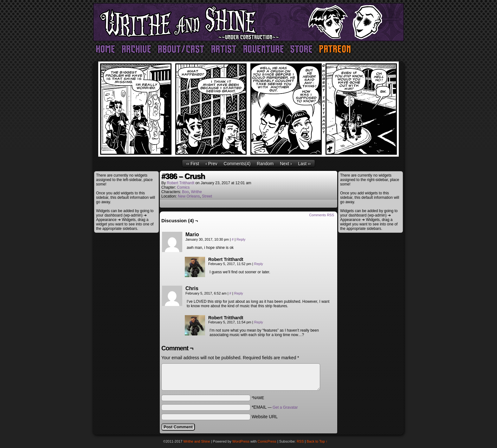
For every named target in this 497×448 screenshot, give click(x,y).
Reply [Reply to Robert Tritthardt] (259, 264)
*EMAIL (275, 407)
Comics (183, 187)
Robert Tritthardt (181, 183)
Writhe (196, 192)
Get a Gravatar (285, 407)
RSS (300, 441)
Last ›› (305, 164)
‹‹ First (193, 164)
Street (207, 196)
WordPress (241, 441)
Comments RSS (322, 215)
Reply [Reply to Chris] (239, 293)
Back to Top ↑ (317, 441)
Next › (286, 164)
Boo (185, 192)
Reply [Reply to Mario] (241, 239)
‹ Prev (211, 164)
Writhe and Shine (248, 22)
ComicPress (267, 441)
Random (265, 164)
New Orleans (189, 196)
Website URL (265, 417)
